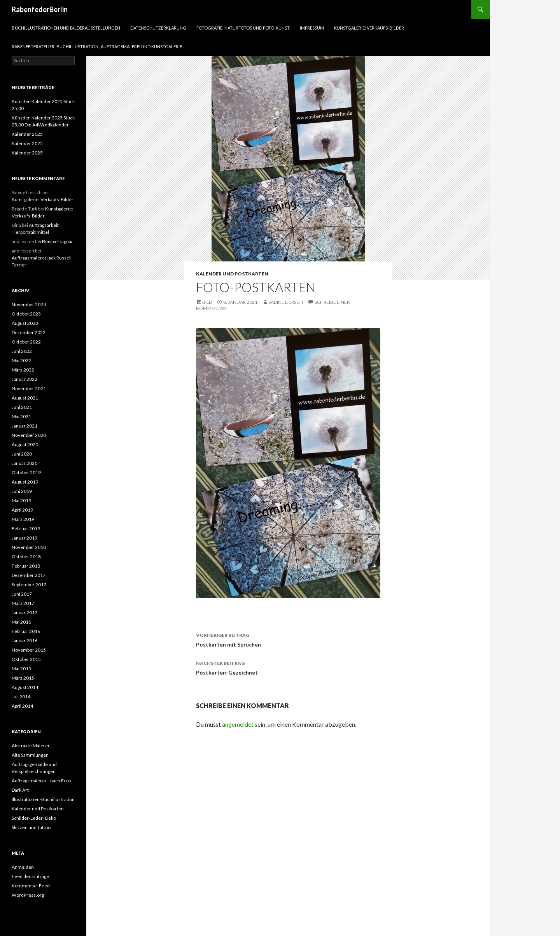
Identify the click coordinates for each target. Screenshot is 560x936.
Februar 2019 (26, 528)
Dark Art (20, 790)
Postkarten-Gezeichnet (288, 667)
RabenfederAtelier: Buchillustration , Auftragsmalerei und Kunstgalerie (97, 46)
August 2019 (25, 482)
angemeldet (238, 724)
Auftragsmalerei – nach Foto (41, 781)
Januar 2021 (24, 426)
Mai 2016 (21, 622)
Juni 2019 (22, 491)
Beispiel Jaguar (58, 241)
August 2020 (25, 444)
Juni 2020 (22, 454)
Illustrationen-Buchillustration (43, 799)
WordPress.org (28, 895)
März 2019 (23, 519)
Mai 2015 (21, 669)
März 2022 (23, 370)
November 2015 (29, 650)
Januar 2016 (24, 641)
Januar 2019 (24, 538)
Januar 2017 (24, 613)
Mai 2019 (21, 500)
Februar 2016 (26, 631)
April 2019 (22, 510)
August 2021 (25, 398)
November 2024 (29, 304)
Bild (207, 302)
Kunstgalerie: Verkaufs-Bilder (369, 28)
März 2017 (23, 603)
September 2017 (29, 585)
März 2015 (23, 678)
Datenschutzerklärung (158, 28)
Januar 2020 (24, 463)
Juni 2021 (22, 407)
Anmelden (23, 867)
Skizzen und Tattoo (31, 827)
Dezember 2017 (29, 575)
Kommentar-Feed (31, 886)
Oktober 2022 (26, 342)
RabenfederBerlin (40, 9)
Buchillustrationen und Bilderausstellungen (66, 28)
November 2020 (29, 435)
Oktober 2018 (26, 557)
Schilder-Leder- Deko (34, 818)
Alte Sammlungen (30, 755)
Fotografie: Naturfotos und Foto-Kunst (243, 28)
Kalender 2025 (27, 134)
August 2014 (25, 687)
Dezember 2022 (29, 332)
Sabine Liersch (286, 302)
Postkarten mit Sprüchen (288, 639)
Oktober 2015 (26, 659)
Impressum (312, 28)
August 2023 (25, 323)
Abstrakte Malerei (30, 746)
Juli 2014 (21, 697)
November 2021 (29, 388)
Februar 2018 (26, 566)
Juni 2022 (22, 351)
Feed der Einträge (30, 876)
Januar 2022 (24, 379)
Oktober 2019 (26, 472)
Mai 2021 (21, 416)
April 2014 (22, 706)
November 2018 (29, 547)
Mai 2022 (21, 360)
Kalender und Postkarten (232, 274)
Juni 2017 (22, 594)
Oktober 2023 (26, 314)
